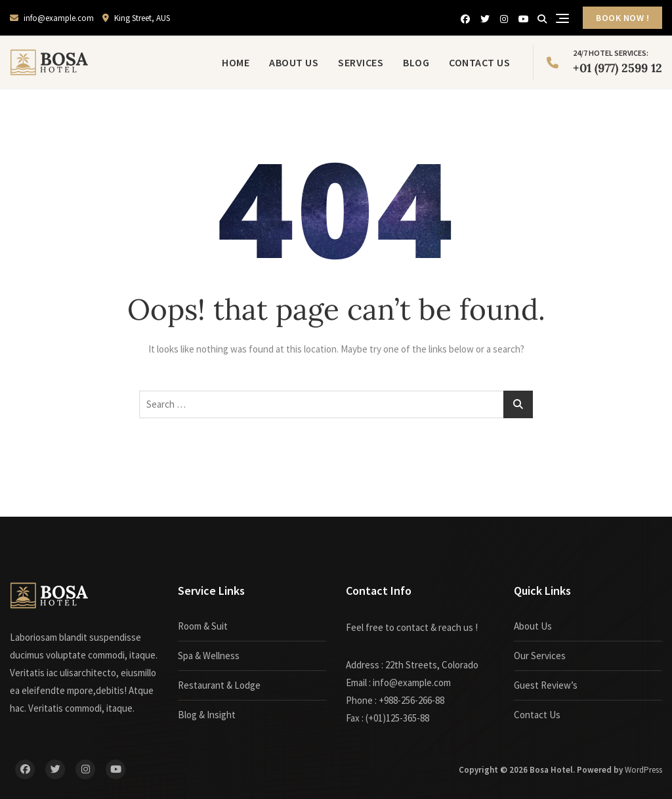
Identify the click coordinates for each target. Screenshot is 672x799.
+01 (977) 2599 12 (604, 61)
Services (361, 62)
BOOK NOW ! (622, 18)
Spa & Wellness (209, 656)
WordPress (643, 770)
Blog (416, 62)
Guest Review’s (546, 685)
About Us (294, 62)
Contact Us (479, 62)
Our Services (540, 656)
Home (236, 62)
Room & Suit (203, 626)
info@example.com (52, 18)
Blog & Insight (207, 715)
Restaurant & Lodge (219, 685)
